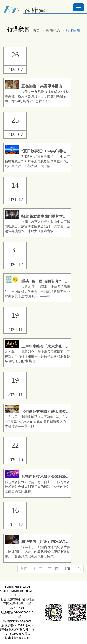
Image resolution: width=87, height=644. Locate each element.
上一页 (38, 569)
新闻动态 (53, 30)
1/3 (78, 569)
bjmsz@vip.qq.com (19, 621)
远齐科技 (24, 638)
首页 (36, 30)
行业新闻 (73, 30)
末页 (67, 569)
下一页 (53, 569)
